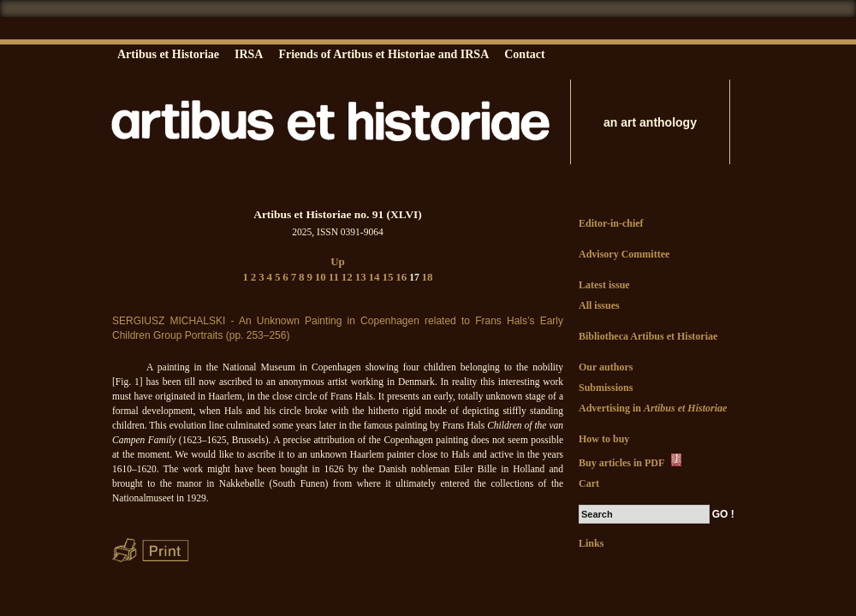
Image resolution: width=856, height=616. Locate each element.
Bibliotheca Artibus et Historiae (648, 336)
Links (591, 543)
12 (347, 277)
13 (361, 277)
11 (334, 277)
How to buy (604, 439)
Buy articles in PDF (631, 461)
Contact (524, 54)
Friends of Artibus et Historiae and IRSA (383, 54)
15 (387, 277)
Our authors (606, 367)
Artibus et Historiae (168, 54)
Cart (589, 483)
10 (321, 277)
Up (338, 261)
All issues (599, 305)
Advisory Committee (624, 254)
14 (374, 277)
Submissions (606, 388)
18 (428, 277)
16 (401, 277)
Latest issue (604, 285)
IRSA (249, 54)
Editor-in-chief (611, 223)
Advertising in (653, 408)
